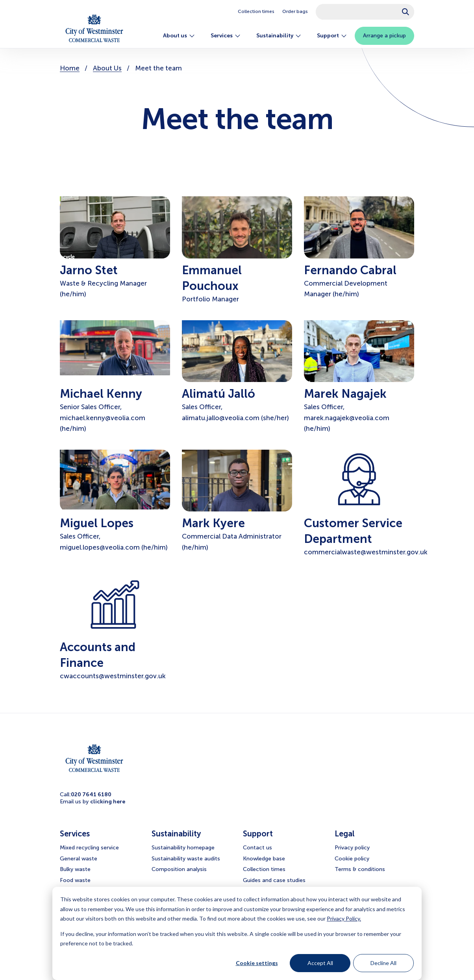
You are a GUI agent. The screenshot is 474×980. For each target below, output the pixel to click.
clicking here (108, 802)
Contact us (257, 848)
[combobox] (365, 12)
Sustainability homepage (183, 848)
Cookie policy (352, 859)
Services (226, 36)
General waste (79, 859)
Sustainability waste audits (186, 859)
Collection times (256, 11)
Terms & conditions (360, 869)
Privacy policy (352, 848)
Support (332, 36)
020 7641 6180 (91, 795)
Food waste (75, 880)
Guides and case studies (274, 880)
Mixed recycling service (89, 848)
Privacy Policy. (344, 918)
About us (179, 36)
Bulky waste (75, 869)
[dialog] (237, 933)
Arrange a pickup (384, 36)
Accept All (320, 963)
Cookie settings (257, 963)
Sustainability (279, 36)
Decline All (383, 963)
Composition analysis (179, 869)
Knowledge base (264, 859)
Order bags (295, 11)
